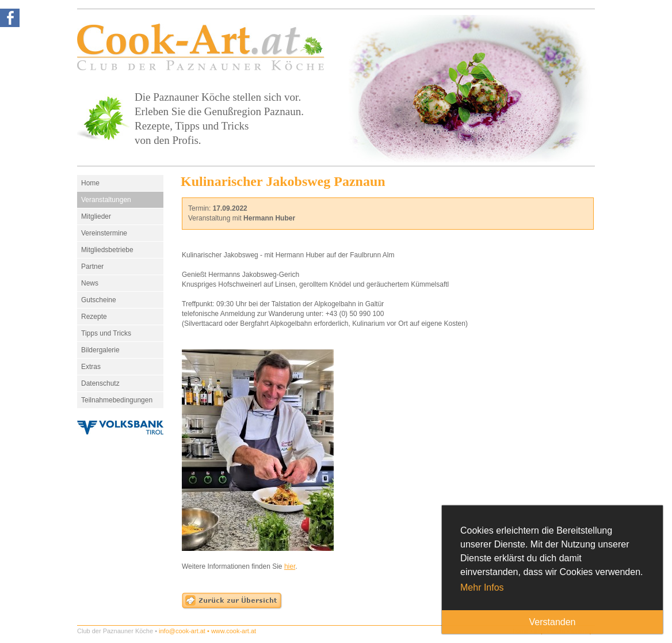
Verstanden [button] (553, 622)
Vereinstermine (104, 233)
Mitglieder (96, 216)
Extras (91, 367)
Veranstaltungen (106, 200)
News (90, 283)
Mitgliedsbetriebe (107, 250)
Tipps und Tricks (106, 333)
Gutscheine (99, 300)
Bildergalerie (100, 350)
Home (90, 183)
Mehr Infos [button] (482, 587)
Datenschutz (100, 383)
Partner (92, 267)
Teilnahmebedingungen (117, 400)
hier (290, 566)
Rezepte (94, 317)
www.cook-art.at (234, 631)
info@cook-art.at (182, 631)
